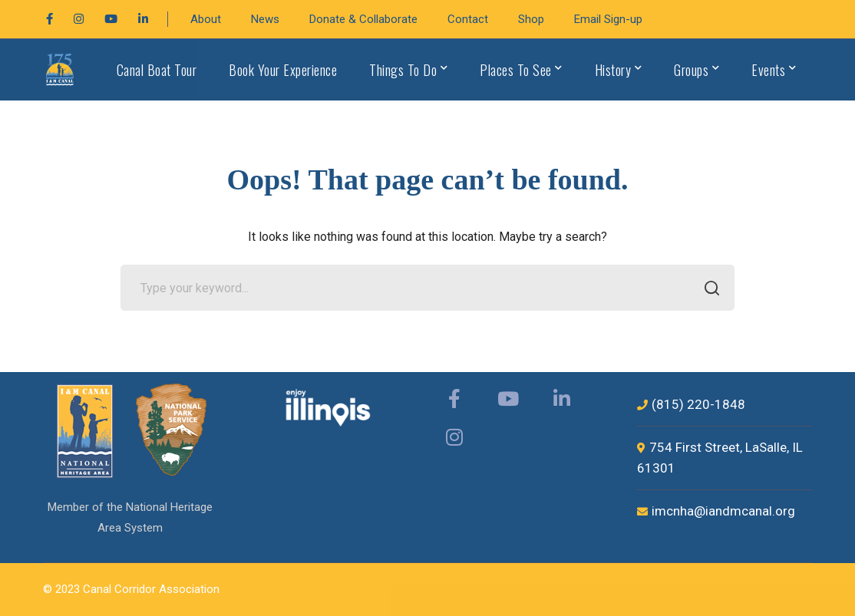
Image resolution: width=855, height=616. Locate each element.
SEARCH (707, 289)
